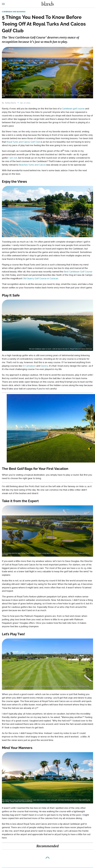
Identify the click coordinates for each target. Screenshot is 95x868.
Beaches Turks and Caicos (32, 165)
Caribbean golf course (73, 109)
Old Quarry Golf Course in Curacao (41, 278)
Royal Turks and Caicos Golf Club (23, 142)
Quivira (44, 366)
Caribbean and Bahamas (14, 12)
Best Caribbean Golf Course (78, 272)
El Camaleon (29, 366)
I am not (13, 158)
